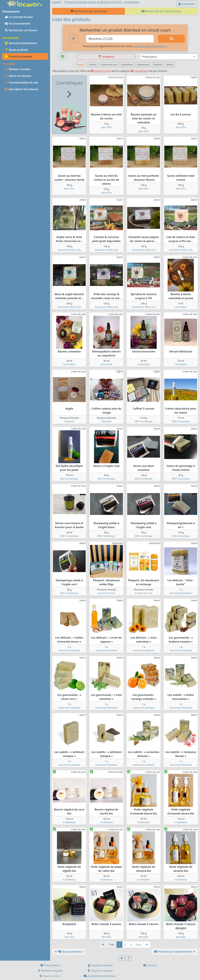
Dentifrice (127, 65)
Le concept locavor (19, 17)
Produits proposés (18, 56)
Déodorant (143, 65)
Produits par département (175, 952)
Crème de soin (109, 65)
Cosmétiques (139, 71)
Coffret (93, 65)
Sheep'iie (69, 421)
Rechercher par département (162, 11)
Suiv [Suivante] (138, 945)
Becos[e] (69, 937)
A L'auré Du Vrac (107, 593)
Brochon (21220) (101, 71)
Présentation (50, 965)
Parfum (158, 65)
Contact (150, 965)
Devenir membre (18, 69)
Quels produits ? (69, 952)
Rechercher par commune (89, 11)
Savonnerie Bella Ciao (69, 250)
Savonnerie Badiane (181, 593)
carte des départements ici (150, 46)
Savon (170, 65)
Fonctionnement (17, 24)
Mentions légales (50, 971)
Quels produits (16, 50)
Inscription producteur (100, 976)
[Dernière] (147, 945)
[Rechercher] (171, 39)
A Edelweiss (69, 822)
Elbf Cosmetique (143, 421)
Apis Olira (106, 127)
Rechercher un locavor (21, 30)
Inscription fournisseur (22, 89)
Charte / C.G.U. (50, 976)
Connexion (187, 4)
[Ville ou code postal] (120, 39)
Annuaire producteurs (21, 43)
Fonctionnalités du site (21, 83)
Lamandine (181, 307)
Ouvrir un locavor (18, 76)
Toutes (81, 65)
